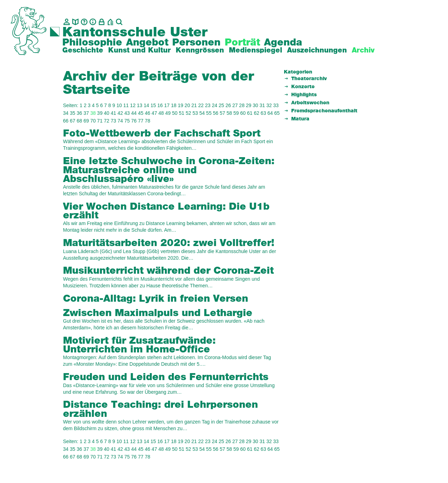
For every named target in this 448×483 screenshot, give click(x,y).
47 (154, 113)
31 (262, 105)
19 (181, 105)
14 (147, 105)
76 (134, 121)
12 (133, 105)
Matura (300, 119)
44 (134, 113)
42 (120, 113)
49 (168, 113)
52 (188, 113)
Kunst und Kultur (139, 50)
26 (228, 105)
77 (141, 121)
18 (174, 105)
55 (209, 113)
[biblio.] (75, 22)
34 (66, 113)
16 (160, 105)
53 (195, 113)
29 (249, 105)
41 (113, 113)
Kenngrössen (200, 50)
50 (175, 113)
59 (236, 113)
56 (216, 113)
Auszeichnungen (317, 50)
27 (235, 105)
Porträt (242, 43)
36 (79, 113)
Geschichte (83, 50)
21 (194, 105)
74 (120, 121)
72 (107, 121)
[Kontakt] (67, 22)
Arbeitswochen (310, 103)
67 (72, 121)
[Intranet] (102, 22)
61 (250, 113)
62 (257, 113)
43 (127, 113)
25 (222, 105)
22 (201, 105)
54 (202, 113)
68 (79, 121)
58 (229, 113)
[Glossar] (84, 22)
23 (208, 105)
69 (86, 121)
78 (148, 121)
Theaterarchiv (309, 79)
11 (126, 105)
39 (100, 113)
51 (182, 113)
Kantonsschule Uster (135, 33)
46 (148, 113)
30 (255, 105)
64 (270, 113)
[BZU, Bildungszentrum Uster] (110, 22)
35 (72, 113)
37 (86, 113)
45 (141, 113)
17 (167, 105)
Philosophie (92, 43)
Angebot (147, 43)
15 (153, 105)
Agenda (283, 43)
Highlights (304, 95)
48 (161, 113)
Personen (196, 43)
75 (127, 121)
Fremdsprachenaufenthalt (324, 111)
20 (187, 105)
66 (66, 121)
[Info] (93, 22)
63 (264, 113)
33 (276, 105)
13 (140, 105)
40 (107, 113)
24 (215, 105)
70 (93, 121)
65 (277, 113)
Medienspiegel (255, 50)
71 (100, 121)
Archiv (363, 50)
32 (269, 105)
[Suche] (119, 22)
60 (243, 113)
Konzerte (303, 87)
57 (223, 113)
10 (119, 105)
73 (113, 121)
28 (242, 105)
